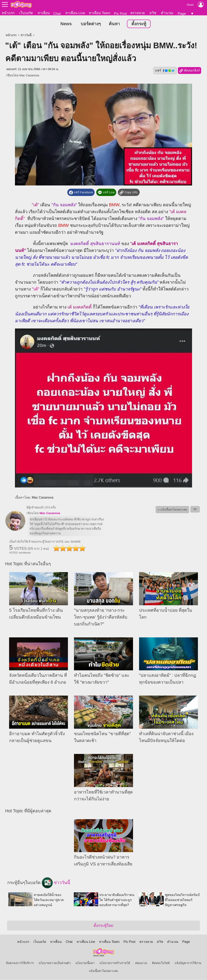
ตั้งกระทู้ (139, 24)
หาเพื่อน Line (75, 13)
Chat (57, 14)
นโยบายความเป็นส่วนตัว (55, 963)
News (66, 24)
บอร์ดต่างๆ (91, 24)
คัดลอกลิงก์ (190, 71)
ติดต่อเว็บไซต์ (161, 963)
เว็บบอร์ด (26, 13)
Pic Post (120, 14)
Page (182, 14)
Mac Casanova (29, 76)
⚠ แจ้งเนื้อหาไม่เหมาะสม (172, 510)
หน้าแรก (8, 13)
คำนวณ (167, 13)
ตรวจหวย (138, 13)
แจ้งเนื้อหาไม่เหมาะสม (103, 971)
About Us (141, 963)
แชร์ (165, 71)
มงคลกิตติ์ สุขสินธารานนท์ (95, 244)
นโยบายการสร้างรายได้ (115, 963)
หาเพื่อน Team (100, 13)
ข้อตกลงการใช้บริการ (20, 963)
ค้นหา (114, 24)
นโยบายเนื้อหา (85, 963)
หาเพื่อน (44, 13)
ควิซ (153, 13)
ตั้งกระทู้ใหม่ (103, 926)
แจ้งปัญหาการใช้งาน (188, 963)
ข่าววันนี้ (26, 35)
